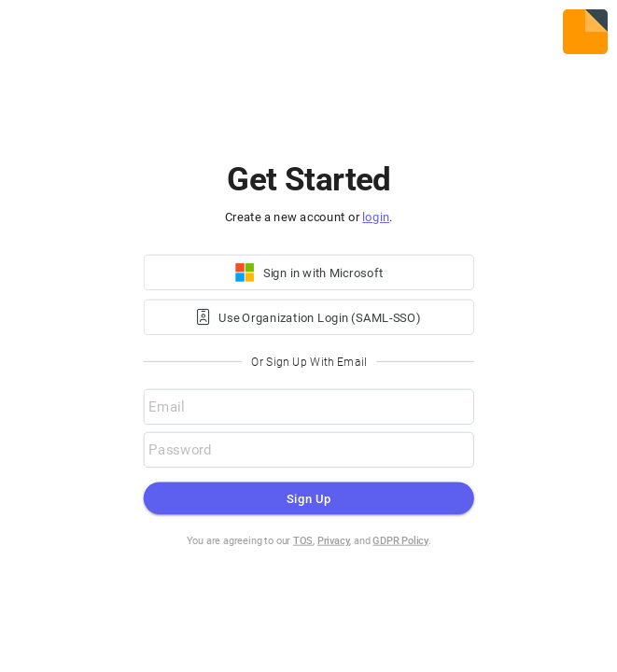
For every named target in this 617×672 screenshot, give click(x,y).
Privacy (334, 540)
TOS (303, 540)
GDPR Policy (400, 540)
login (376, 217)
